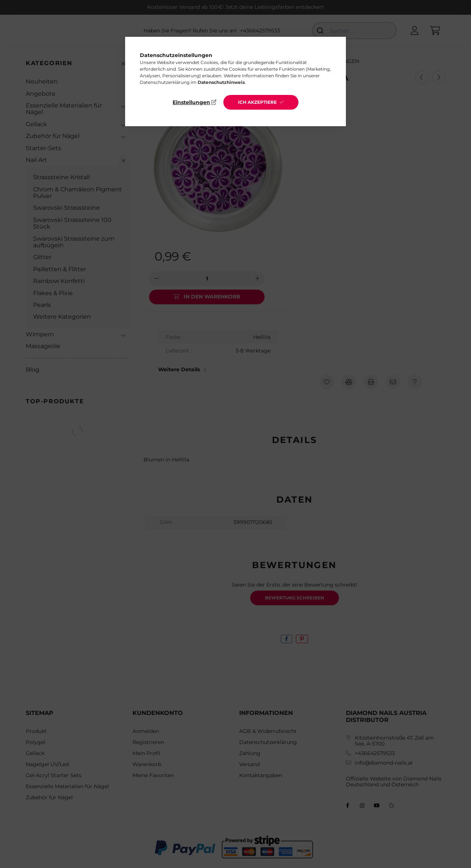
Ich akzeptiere (257, 102)
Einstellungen (191, 102)
